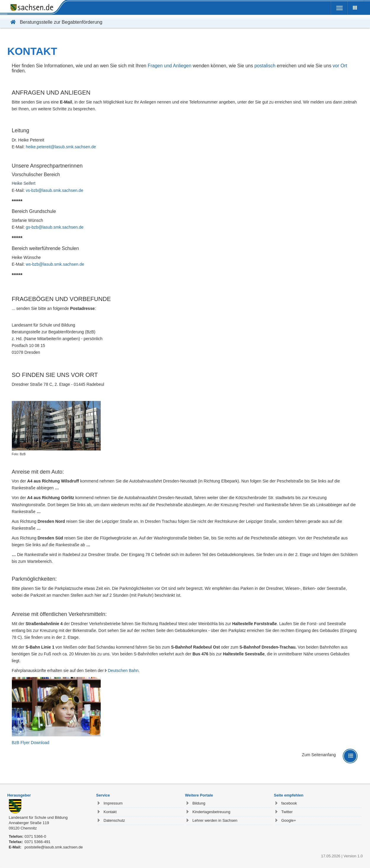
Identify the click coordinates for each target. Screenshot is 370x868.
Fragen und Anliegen (169, 66)
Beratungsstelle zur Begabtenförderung (55, 22)
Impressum (113, 803)
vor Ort (340, 66)
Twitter (287, 812)
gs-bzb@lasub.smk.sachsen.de (55, 227)
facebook (289, 803)
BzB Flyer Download (31, 743)
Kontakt (110, 812)
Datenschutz (114, 820)
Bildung (199, 803)
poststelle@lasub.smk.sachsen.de (54, 847)
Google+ (289, 820)
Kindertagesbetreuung (212, 812)
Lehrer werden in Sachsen (215, 820)
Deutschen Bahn (123, 670)
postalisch (265, 66)
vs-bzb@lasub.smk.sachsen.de (55, 190)
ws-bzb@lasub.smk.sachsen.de (55, 264)
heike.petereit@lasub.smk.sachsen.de (61, 147)
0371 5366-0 (35, 836)
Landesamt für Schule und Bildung (38, 817)
